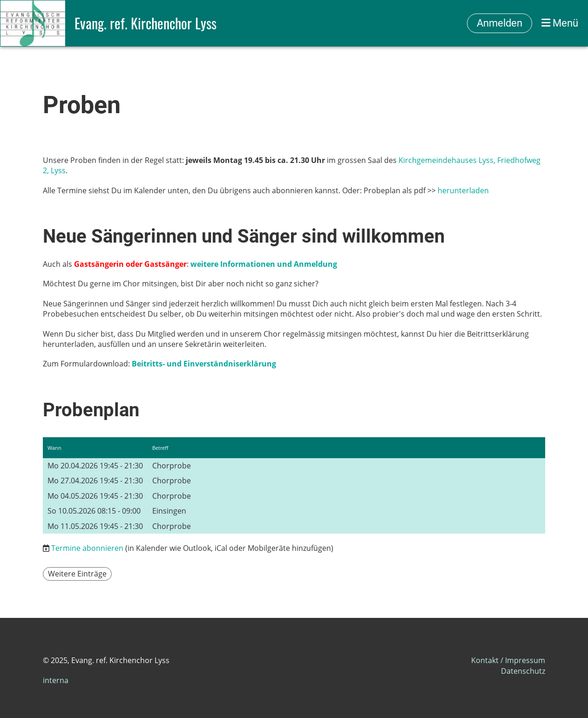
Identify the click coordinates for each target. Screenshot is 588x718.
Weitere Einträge (77, 574)
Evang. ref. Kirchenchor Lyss (145, 23)
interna (56, 680)
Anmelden (500, 23)
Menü (560, 23)
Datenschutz (523, 671)
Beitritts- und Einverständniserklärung (204, 364)
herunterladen (463, 190)
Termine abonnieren (87, 548)
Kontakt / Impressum (508, 660)
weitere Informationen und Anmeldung (264, 264)
